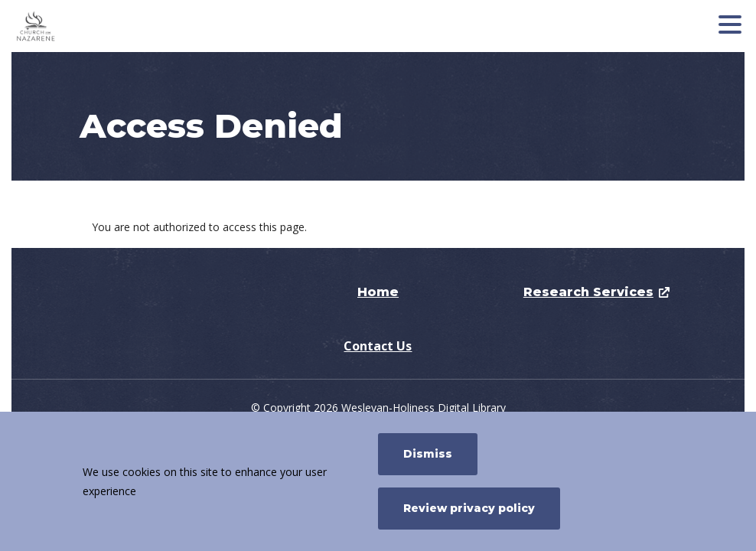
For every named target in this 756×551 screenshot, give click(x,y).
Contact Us (378, 346)
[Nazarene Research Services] (126, 26)
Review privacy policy (469, 508)
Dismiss (428, 454)
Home (378, 292)
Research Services (588, 292)
